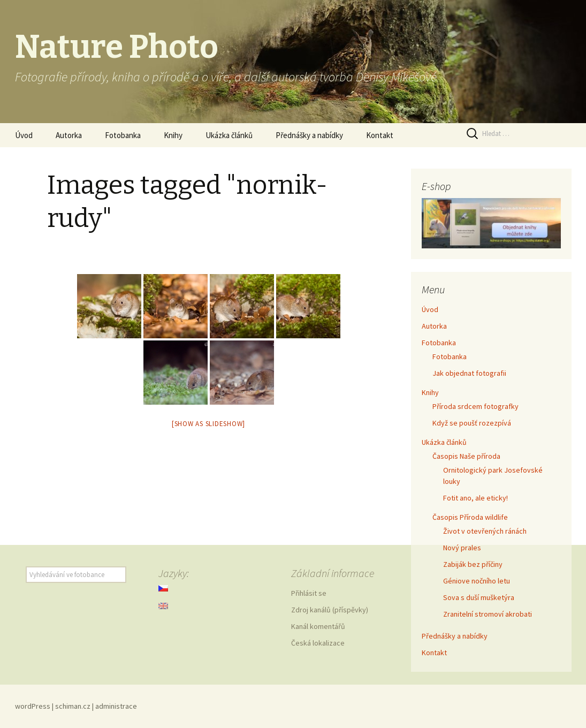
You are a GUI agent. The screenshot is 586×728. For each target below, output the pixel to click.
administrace (116, 706)
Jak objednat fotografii (469, 373)
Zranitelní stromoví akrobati (488, 614)
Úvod (24, 135)
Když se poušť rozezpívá (472, 423)
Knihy (173, 135)
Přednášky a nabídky (309, 135)
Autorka (69, 135)
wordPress (33, 706)
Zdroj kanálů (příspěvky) (330, 610)
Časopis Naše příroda (466, 456)
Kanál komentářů (318, 626)
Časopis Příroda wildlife (470, 517)
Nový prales (462, 548)
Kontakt (380, 135)
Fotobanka (123, 135)
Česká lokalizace (318, 643)
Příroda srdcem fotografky (475, 406)
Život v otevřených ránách (485, 531)
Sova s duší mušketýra (479, 597)
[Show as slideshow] (208, 424)
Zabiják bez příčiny (473, 564)
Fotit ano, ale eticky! (475, 498)
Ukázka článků (229, 135)
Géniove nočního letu (477, 581)
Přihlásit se (309, 593)
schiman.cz (73, 706)
